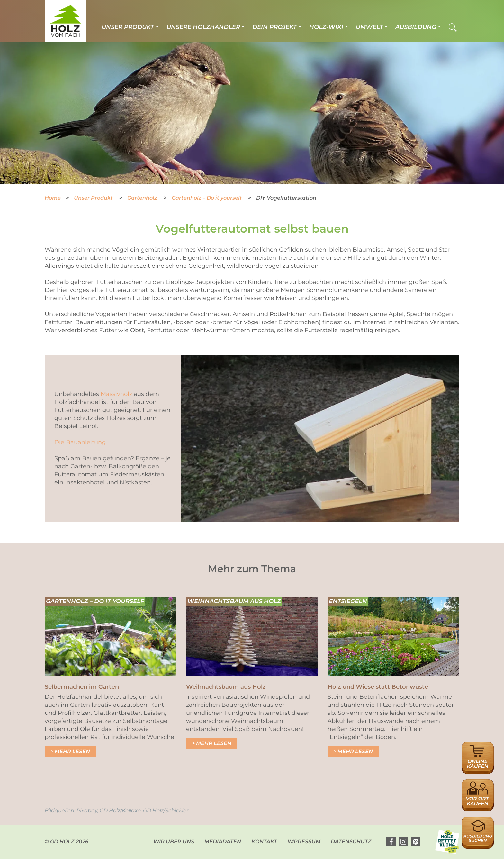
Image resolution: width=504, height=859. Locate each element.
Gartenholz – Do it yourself (207, 198)
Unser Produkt (128, 27)
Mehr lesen (72, 751)
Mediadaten (223, 841)
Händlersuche (478, 783)
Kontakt (264, 841)
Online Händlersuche (478, 749)
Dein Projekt (274, 27)
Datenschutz (351, 841)
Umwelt (369, 27)
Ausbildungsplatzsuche (478, 820)
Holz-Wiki (326, 27)
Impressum (304, 841)
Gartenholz (143, 198)
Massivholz (116, 394)
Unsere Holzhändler (203, 27)
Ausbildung (416, 27)
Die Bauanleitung (80, 442)
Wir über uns (174, 841)
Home (53, 198)
